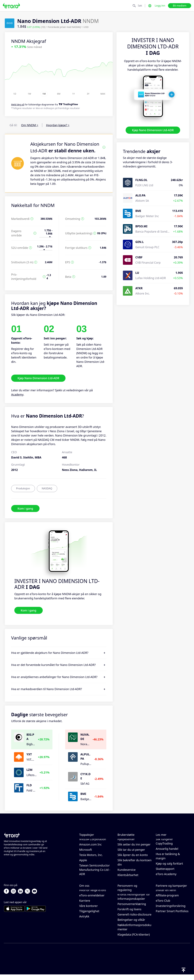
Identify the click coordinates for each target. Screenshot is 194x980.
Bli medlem (180, 6)
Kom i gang (25, 508)
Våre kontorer (88, 911)
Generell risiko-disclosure (134, 920)
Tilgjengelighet (89, 916)
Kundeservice (126, 872)
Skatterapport (165, 871)
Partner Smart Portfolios (172, 916)
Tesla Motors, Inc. (91, 858)
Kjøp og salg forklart (169, 866)
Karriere (85, 906)
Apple (83, 863)
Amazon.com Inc (90, 847)
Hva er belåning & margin (168, 859)
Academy (17, 394)
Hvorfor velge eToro (93, 895)
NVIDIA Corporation (93, 842)
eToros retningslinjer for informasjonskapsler (134, 902)
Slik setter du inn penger (134, 847)
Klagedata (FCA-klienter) (134, 940)
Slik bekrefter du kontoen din (135, 865)
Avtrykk (84, 922)
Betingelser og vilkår (131, 925)
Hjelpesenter (126, 842)
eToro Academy (166, 877)
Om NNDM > (30, 125)
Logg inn (160, 6)
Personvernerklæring (132, 909)
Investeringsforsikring (171, 911)
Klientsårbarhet (128, 878)
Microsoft (86, 852)
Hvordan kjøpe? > (58, 125)
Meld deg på (18, 105)
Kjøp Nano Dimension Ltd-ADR (153, 130)
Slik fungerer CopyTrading (164, 844)
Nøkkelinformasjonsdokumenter (134, 932)
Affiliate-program (167, 901)
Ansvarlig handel (167, 851)
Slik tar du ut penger (131, 852)
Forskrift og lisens (129, 915)
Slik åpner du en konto (133, 858)
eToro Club (163, 906)
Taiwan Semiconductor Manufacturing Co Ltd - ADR (95, 872)
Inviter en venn (166, 895)
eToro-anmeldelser (92, 901)
